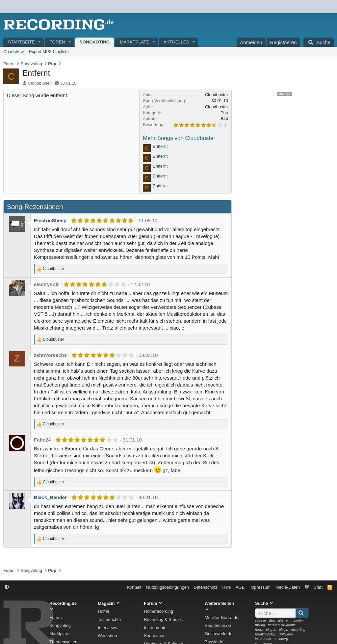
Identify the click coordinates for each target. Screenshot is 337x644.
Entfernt (160, 146)
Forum (56, 617)
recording (298, 630)
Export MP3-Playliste (49, 52)
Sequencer (154, 636)
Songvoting (95, 42)
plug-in (271, 630)
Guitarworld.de (219, 634)
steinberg (281, 639)
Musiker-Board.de (222, 617)
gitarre (283, 620)
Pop (224, 113)
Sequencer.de (218, 625)
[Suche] (319, 42)
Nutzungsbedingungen (168, 587)
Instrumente (155, 628)
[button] (40, 42)
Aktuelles (176, 42)
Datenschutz (206, 587)
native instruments (282, 625)
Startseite (21, 42)
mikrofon (297, 620)
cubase (261, 620)
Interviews (107, 628)
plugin (284, 630)
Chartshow (13, 52)
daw (272, 620)
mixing (260, 625)
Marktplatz (134, 42)
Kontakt (134, 587)
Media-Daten (288, 587)
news (259, 630)
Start (318, 587)
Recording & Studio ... (165, 619)
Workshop (107, 636)
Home (104, 611)
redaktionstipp (266, 634)
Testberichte (109, 619)
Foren (57, 42)
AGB (240, 587)
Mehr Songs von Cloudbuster (179, 138)
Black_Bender (50, 497)
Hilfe (226, 587)
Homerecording (158, 611)
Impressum (260, 587)
